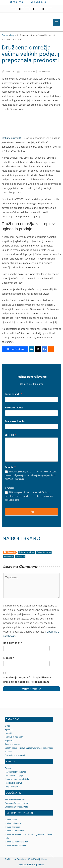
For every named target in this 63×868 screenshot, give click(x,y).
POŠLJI (32, 512)
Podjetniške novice (44, 552)
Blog (12, 35)
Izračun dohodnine (13, 823)
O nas (8, 726)
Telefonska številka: (15, 421)
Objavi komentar (32, 689)
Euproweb (39, 864)
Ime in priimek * (13, 643)
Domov (5, 35)
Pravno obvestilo (12, 744)
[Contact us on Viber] (52, 2)
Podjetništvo (9, 557)
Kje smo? (9, 730)
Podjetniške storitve (14, 783)
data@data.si (39, 2)
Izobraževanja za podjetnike (17, 779)
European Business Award (17, 807)
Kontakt (8, 733)
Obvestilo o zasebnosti (15, 755)
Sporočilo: (11, 435)
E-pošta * (9, 658)
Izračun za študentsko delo (17, 842)
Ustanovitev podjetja (14, 776)
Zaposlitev (9, 741)
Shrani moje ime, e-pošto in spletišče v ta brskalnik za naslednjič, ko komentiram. (27, 680)
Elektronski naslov (15, 408)
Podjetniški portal (12, 787)
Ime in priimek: (13, 394)
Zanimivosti (20, 557)
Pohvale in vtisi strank (15, 737)
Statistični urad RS (12, 138)
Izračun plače (11, 820)
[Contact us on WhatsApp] (56, 2)
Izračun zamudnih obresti (16, 845)
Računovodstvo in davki (15, 772)
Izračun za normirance (15, 831)
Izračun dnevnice (12, 827)
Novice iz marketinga (26, 552)
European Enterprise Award (17, 803)
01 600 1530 (16, 2)
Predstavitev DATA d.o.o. (16, 799)
